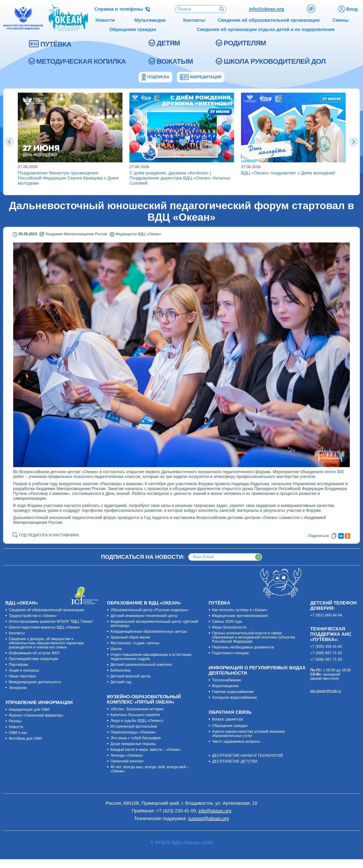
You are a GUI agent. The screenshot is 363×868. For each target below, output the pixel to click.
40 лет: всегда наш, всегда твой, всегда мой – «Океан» (150, 769)
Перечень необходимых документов (243, 647)
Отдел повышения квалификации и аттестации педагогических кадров (151, 657)
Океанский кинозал (127, 761)
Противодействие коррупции (33, 659)
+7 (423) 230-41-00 (176, 811)
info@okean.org (266, 9)
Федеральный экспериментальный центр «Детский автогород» (154, 624)
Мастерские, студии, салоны (135, 643)
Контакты (17, 633)
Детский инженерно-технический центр (144, 616)
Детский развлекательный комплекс (141, 665)
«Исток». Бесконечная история (137, 709)
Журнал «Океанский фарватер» (36, 715)
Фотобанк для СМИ (25, 738)
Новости (16, 727)
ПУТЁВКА (56, 44)
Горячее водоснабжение (233, 692)
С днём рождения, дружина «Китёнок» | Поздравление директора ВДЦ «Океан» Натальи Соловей (180, 178)
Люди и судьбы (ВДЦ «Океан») (137, 721)
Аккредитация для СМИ (29, 709)
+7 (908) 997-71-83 (326, 659)
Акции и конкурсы (24, 670)
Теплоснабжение (227, 680)
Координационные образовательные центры (149, 631)
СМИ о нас (18, 733)
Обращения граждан (230, 726)
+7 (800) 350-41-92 (326, 646)
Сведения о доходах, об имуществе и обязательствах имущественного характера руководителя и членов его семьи (46, 643)
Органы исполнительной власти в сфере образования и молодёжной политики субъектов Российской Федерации (253, 637)
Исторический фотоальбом (134, 726)
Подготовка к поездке (230, 653)
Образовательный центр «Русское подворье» (150, 610)
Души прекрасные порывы (133, 744)
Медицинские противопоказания (240, 616)
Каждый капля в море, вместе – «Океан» (146, 750)
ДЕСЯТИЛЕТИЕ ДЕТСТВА (235, 761)
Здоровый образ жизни (130, 637)
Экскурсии (18, 688)
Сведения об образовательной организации (47, 610)
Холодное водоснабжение (235, 697)
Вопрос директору (228, 719)
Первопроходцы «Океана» (133, 732)
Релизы (15, 721)
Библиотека (120, 670)
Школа (116, 649)
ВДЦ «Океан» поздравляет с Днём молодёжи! (288, 173)
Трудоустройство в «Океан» (33, 616)
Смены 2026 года (227, 621)
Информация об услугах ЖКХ (34, 653)
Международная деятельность (35, 682)
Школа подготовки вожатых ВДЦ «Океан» (44, 627)
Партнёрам (18, 665)
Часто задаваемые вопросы (236, 741)
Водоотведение (225, 686)
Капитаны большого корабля (135, 715)
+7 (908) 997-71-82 (326, 653)
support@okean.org (209, 818)
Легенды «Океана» (127, 755)
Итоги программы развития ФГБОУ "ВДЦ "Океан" (51, 621)
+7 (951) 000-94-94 (326, 615)
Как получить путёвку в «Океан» (240, 610)
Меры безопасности (229, 627)
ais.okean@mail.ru (326, 691)
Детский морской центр (130, 676)
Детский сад (121, 682)
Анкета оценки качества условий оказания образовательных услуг (248, 734)
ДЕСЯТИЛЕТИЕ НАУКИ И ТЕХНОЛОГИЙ (247, 756)
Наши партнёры (22, 676)
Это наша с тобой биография (136, 738)
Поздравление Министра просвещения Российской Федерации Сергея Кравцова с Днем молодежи (68, 178)
